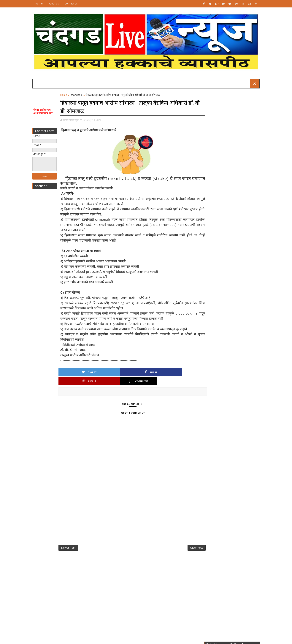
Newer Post (76, 542)
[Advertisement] (52, 245)
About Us (61, 4)
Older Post (183, 542)
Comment (177, 375)
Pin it (146, 375)
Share (114, 375)
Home (46, 4)
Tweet (82, 375)
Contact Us (79, 4)
